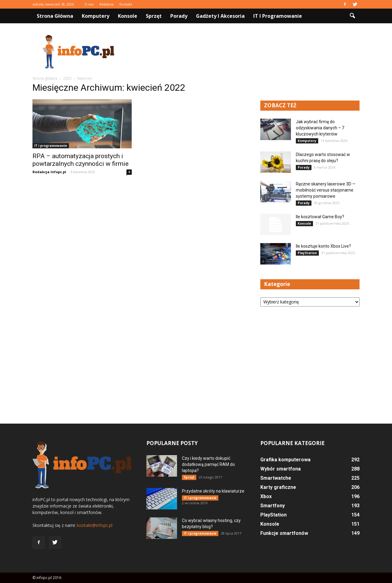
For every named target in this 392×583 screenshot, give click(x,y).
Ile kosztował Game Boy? (320, 217)
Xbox (266, 496)
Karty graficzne (278, 487)
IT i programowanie (278, 16)
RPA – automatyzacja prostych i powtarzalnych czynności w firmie (81, 160)
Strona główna (55, 16)
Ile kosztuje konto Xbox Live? (323, 246)
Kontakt (126, 4)
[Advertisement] (248, 52)
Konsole (128, 16)
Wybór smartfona (281, 469)
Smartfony (273, 506)
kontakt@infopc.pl (95, 525)
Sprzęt (154, 16)
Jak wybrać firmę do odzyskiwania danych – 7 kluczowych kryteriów (320, 128)
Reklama (107, 4)
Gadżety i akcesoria (220, 16)
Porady (179, 16)
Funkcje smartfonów (284, 533)
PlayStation (307, 253)
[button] (352, 16)
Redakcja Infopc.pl (49, 172)
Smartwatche (276, 478)
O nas (89, 4)
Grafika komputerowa (285, 460)
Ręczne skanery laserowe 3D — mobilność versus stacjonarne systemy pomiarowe (326, 190)
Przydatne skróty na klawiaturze (213, 491)
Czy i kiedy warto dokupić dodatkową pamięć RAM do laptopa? (208, 464)
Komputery (96, 16)
